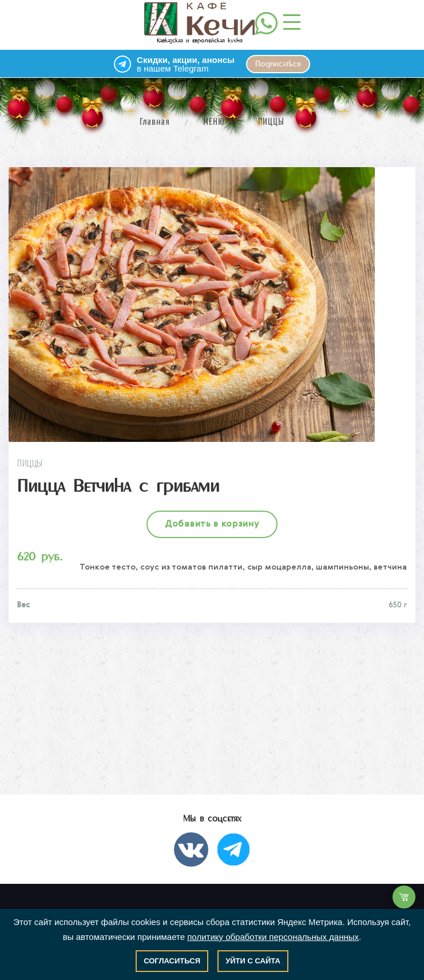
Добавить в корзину (212, 524)
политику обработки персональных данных (273, 937)
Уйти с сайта (253, 961)
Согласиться (172, 961)
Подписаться (278, 64)
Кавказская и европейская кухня (199, 23)
